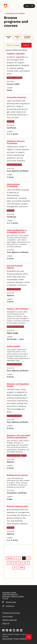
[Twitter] (8, 631)
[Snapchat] (22, 631)
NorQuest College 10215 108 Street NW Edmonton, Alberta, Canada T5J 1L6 (13, 595)
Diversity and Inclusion (15, 326)
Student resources (10, 620)
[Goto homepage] (18, 6)
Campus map (9, 602)
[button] (29, 6)
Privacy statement (21, 639)
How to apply (7, 616)
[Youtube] (15, 631)
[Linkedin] (18, 631)
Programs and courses (15, 13)
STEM (24, 455)
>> (15, 568)
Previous (10, 558)
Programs (8, 37)
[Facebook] (4, 631)
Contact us (8, 606)
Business (11, 121)
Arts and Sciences (14, 289)
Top (29, 637)
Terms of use (7, 639)
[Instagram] (11, 631)
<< (18, 558)
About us (6, 623)
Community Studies (14, 164)
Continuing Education (27, 37)
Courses (17, 37)
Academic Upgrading (15, 77)
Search (26, 45)
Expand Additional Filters (16, 50)
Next (22, 568)
